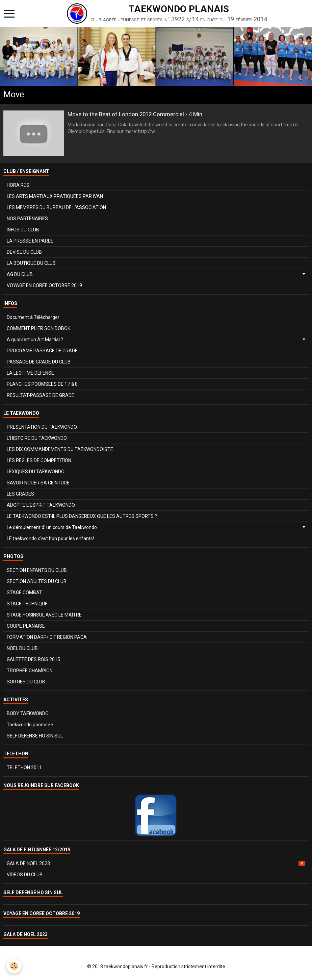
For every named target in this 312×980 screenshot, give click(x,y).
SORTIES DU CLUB (26, 682)
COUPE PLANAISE (26, 626)
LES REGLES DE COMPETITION (39, 460)
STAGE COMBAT (24, 593)
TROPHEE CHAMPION (30, 671)
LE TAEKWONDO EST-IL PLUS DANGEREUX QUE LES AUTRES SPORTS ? (82, 516)
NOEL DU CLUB (22, 648)
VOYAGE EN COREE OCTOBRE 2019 (44, 285)
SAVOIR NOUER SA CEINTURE (38, 483)
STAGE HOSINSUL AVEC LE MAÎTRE (44, 615)
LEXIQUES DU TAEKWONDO (36, 472)
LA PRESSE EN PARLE (30, 241)
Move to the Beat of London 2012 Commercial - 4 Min (135, 114)
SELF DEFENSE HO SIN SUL (35, 736)
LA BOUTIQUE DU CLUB (31, 263)
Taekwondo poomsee (30, 725)
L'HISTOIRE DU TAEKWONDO (37, 438)
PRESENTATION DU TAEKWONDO (42, 427)
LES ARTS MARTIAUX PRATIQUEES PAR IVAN (55, 196)
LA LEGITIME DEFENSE (30, 373)
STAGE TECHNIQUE (27, 604)
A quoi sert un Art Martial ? (35, 340)
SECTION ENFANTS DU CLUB (37, 570)
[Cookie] (14, 966)
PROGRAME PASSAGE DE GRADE (42, 351)
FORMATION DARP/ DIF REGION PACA (47, 637)
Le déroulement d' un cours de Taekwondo (52, 527)
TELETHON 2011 (24, 768)
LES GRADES (20, 494)
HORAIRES (18, 185)
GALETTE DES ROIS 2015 (33, 659)
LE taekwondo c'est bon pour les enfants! (50, 538)
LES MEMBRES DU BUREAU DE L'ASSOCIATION (56, 207)
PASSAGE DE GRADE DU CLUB (39, 362)
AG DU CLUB (20, 274)
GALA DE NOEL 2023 (156, 863)
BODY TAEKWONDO (28, 713)
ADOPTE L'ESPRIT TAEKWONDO (41, 505)
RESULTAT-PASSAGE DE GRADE (41, 395)
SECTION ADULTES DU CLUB (37, 581)
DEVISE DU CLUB (24, 252)
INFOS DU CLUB (23, 230)
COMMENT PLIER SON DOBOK (38, 328)
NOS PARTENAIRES (27, 219)
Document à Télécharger (33, 317)
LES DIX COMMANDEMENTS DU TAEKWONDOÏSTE (60, 449)
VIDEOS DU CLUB (25, 875)
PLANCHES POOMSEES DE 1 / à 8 (42, 384)
